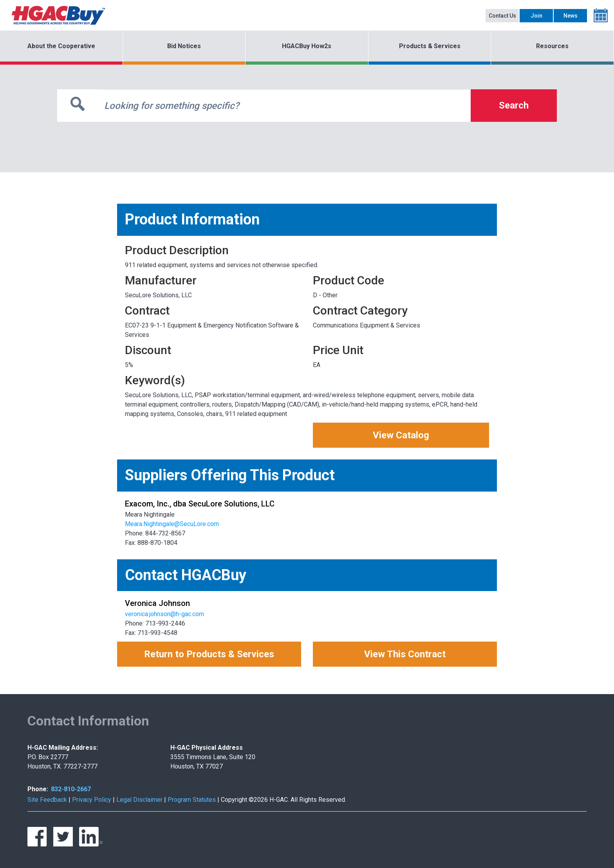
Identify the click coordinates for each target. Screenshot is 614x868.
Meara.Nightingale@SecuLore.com (172, 524)
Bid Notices (184, 46)
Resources (552, 46)
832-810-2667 (71, 789)
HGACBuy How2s (307, 46)
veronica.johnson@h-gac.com (164, 614)
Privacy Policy (92, 800)
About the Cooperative (61, 46)
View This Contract (405, 654)
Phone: (38, 789)
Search (514, 105)
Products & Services (430, 46)
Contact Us (502, 16)
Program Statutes (192, 800)
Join (536, 16)
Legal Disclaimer (139, 800)
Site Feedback (47, 800)
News (571, 16)
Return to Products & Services (209, 654)
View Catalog (401, 435)
